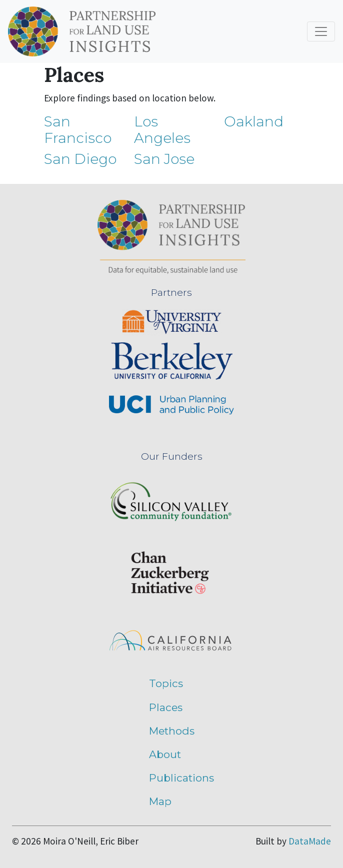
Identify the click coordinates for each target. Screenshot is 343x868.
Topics (166, 683)
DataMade (310, 841)
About (165, 754)
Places (166, 707)
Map (160, 801)
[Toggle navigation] (321, 31)
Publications (181, 778)
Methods (172, 731)
